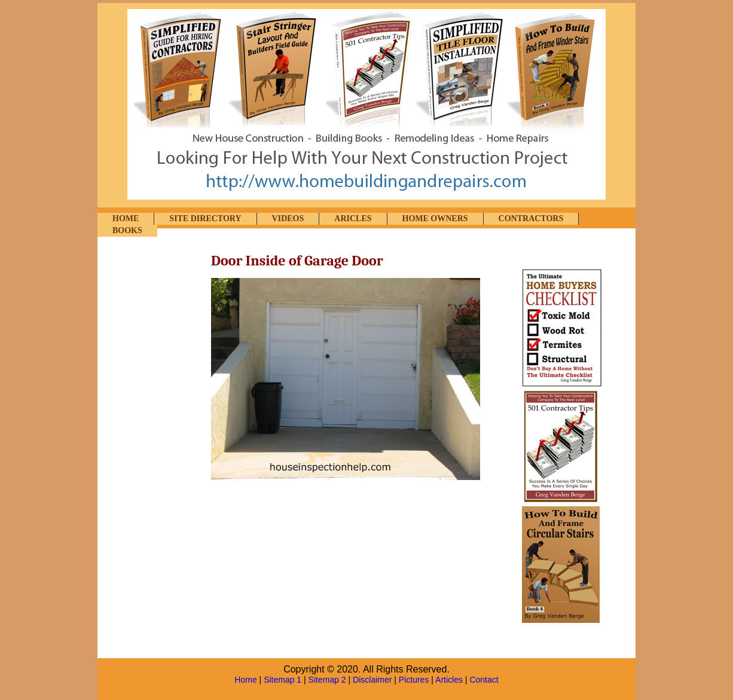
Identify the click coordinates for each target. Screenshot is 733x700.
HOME (126, 218)
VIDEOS (288, 218)
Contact (484, 680)
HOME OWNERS (435, 218)
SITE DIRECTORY (205, 218)
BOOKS (127, 230)
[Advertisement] (157, 435)
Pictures (414, 680)
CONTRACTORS (531, 218)
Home (245, 680)
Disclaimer (372, 680)
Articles (449, 680)
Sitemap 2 (327, 680)
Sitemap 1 (282, 680)
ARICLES (353, 218)
